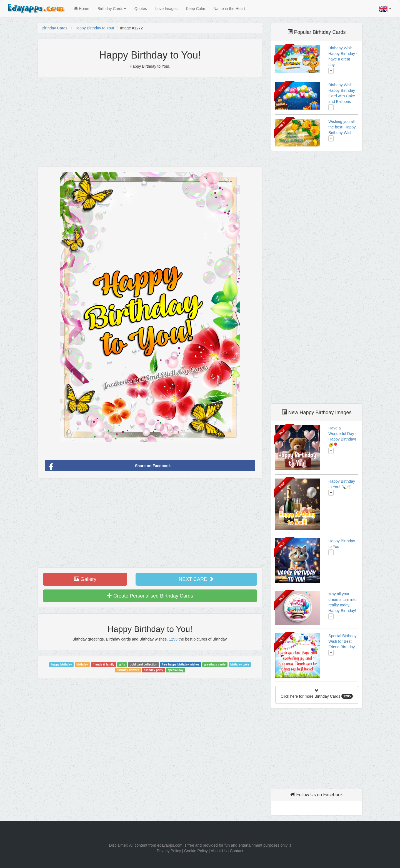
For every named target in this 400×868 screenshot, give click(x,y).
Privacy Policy (169, 851)
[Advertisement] (150, 122)
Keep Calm (195, 9)
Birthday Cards (112, 9)
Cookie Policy (196, 851)
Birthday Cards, (55, 28)
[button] (385, 9)
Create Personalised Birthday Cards (150, 596)
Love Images (166, 9)
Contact (236, 851)
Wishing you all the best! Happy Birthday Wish (342, 127)
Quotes (141, 9)
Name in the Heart (229, 9)
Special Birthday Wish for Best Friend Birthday (342, 641)
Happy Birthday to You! (94, 28)
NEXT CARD (196, 579)
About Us (219, 851)
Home (82, 9)
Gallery (85, 579)
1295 (173, 639)
